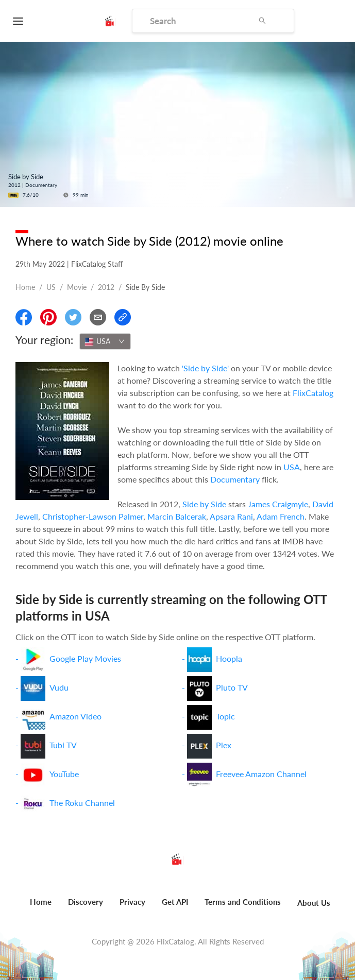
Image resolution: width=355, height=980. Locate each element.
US (51, 287)
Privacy (132, 902)
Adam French (281, 516)
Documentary (235, 479)
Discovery (86, 902)
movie (77, 287)
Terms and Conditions (243, 902)
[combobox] (105, 341)
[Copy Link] (123, 317)
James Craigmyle (278, 504)
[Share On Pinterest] (48, 317)
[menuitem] (41, 907)
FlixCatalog (313, 393)
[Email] (98, 317)
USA (292, 467)
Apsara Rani (231, 516)
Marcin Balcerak (177, 516)
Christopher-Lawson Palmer (93, 516)
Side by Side (204, 504)
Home (25, 287)
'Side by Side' (205, 368)
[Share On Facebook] (24, 317)
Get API (175, 902)
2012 (106, 287)
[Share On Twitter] (73, 317)
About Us (314, 903)
